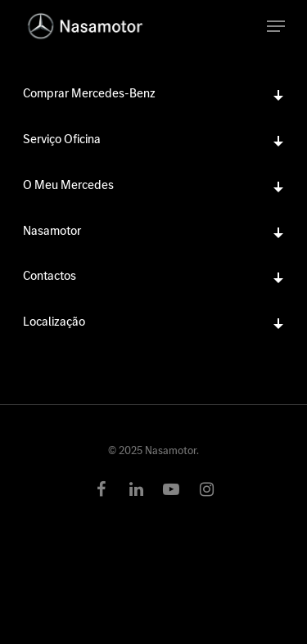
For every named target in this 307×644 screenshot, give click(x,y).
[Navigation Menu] (276, 26)
